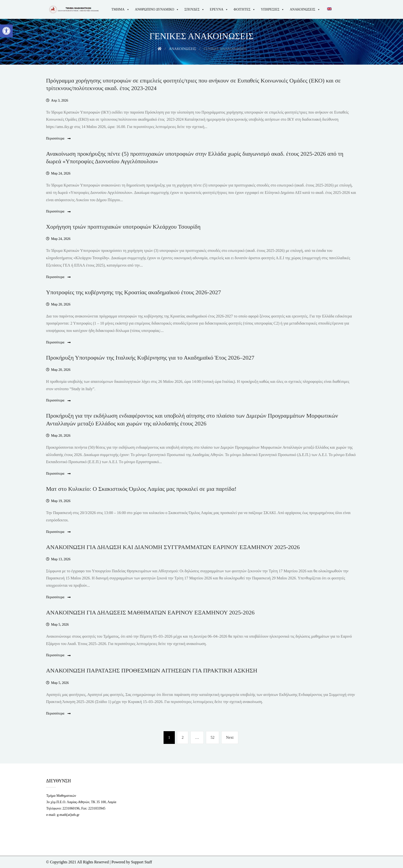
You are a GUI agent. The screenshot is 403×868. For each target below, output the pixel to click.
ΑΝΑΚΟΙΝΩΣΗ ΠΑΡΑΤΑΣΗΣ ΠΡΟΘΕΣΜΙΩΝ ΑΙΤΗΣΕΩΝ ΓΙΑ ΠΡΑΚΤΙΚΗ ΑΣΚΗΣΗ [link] (152, 670)
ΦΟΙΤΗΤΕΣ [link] (244, 9)
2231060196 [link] (71, 808)
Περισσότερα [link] (58, 139)
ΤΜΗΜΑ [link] (120, 9)
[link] (6, 31)
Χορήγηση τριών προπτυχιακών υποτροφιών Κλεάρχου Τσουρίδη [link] (123, 227)
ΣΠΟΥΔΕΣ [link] (194, 9)
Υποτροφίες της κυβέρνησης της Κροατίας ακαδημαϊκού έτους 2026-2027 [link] (133, 292)
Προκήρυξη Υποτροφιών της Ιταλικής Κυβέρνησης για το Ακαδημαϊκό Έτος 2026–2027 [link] (150, 358)
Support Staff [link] (141, 862)
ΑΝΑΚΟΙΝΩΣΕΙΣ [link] (305, 9)
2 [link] (185, 737)
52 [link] (214, 737)
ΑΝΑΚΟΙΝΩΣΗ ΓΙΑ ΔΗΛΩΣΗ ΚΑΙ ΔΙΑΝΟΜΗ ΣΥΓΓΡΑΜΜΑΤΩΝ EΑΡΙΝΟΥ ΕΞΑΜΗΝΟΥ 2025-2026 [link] (173, 547)
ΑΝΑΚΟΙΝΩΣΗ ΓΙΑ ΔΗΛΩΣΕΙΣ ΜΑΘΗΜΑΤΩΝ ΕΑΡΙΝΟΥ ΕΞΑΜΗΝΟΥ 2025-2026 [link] (150, 612)
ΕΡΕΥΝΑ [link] (219, 9)
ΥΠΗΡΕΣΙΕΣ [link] (273, 9)
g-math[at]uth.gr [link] (68, 815)
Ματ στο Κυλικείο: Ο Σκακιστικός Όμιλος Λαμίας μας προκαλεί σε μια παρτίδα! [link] (141, 489)
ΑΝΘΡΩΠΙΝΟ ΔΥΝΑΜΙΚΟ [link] (157, 9)
